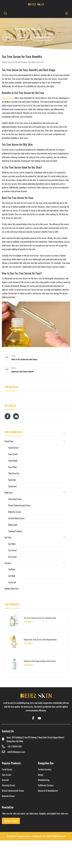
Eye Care (8, 537)
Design (41, 775)
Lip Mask (12, 576)
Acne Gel (5, 780)
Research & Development (48, 791)
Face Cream (13, 454)
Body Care (9, 492)
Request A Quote (11, 821)
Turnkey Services (45, 769)
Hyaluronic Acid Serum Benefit (23, 371)
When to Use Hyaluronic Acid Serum (24, 359)
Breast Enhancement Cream (19, 505)
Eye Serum (13, 557)
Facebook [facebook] (8, 416)
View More (28, 622)
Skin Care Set (14, 473)
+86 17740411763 (15, 746)
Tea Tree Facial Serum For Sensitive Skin (40, 618)
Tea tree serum (8, 98)
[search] (5, 13)
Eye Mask (12, 544)
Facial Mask (13, 460)
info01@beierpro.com (16, 752)
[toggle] (67, 13)
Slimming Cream (15, 499)
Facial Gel (12, 480)
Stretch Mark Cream (16, 518)
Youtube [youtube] (16, 416)
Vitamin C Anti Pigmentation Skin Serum (40, 661)
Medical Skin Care (12, 588)
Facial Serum (13, 448)
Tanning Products (15, 531)
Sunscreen (12, 486)
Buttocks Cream (15, 512)
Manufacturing (44, 780)
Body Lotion (13, 525)
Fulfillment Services (46, 785)
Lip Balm (12, 569)
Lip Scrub (12, 582)
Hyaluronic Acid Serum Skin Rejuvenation (40, 639)
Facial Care (9, 441)
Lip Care (8, 563)
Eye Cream (13, 550)
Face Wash (12, 467)
